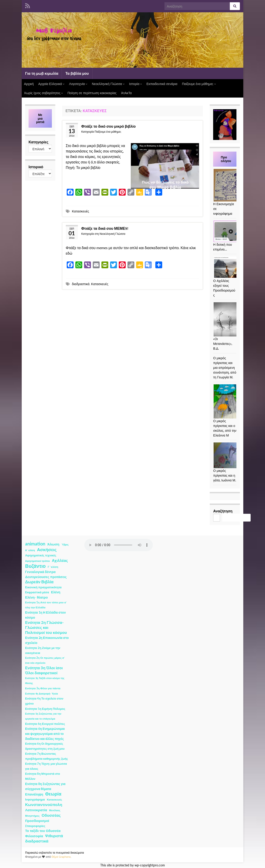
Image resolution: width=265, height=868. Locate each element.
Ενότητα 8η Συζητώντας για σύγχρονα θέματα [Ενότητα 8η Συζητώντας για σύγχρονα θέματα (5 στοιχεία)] (45, 786)
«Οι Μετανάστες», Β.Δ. (223, 344)
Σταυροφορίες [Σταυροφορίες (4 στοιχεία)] (35, 826)
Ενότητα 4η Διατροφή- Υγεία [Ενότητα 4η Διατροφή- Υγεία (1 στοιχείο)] (41, 694)
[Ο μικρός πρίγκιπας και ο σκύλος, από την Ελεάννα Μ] (225, 401)
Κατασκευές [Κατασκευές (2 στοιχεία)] (54, 800)
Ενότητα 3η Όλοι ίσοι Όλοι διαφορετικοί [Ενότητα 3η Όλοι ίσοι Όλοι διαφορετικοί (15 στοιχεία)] (44, 670)
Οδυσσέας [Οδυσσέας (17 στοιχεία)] (51, 815)
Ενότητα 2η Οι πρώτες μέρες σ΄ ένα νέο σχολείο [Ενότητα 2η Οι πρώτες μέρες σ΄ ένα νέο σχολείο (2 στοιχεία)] (45, 660)
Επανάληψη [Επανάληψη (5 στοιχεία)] (34, 794)
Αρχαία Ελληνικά (52, 84)
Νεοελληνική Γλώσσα (108, 84)
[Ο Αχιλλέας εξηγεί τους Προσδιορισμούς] (231, 267)
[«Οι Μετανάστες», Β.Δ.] (231, 319)
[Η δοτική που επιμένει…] (231, 231)
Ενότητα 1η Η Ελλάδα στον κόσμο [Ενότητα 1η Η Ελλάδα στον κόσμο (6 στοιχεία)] (45, 615)
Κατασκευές (81, 211)
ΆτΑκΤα (126, 93)
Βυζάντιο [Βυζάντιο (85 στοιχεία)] (35, 566)
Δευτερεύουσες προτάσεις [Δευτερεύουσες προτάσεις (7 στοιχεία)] (46, 577)
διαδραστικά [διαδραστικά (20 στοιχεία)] (37, 841)
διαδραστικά (81, 284)
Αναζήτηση (223, 511)
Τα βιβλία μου (77, 73)
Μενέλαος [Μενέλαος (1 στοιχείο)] (55, 810)
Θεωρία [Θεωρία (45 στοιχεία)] (53, 794)
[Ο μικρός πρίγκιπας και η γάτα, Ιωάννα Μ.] (231, 455)
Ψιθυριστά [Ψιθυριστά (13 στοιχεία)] (54, 836)
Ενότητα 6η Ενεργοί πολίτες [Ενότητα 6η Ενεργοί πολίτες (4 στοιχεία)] (45, 724)
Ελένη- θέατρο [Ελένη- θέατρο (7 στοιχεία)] (36, 597)
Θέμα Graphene (61, 857)
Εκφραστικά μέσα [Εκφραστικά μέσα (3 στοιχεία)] (37, 592)
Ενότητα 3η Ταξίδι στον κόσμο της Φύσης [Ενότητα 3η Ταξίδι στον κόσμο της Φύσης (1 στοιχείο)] (45, 681)
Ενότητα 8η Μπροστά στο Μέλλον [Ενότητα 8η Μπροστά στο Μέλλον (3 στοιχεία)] (43, 776)
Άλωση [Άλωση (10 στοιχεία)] (53, 544)
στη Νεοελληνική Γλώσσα (110, 234)
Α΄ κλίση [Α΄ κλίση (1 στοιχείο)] (30, 550)
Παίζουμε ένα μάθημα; (199, 84)
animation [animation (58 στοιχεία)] (35, 544)
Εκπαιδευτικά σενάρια (162, 84)
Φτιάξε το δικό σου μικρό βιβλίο (109, 126)
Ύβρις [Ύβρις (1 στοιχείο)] (65, 544)
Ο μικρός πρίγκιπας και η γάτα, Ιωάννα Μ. (224, 475)
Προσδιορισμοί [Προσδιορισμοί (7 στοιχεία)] (37, 821)
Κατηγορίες (38, 142)
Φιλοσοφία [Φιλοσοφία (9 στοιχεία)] (34, 836)
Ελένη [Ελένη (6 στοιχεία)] (56, 592)
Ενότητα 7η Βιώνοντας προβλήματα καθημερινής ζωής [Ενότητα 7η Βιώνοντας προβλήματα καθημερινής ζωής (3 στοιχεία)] (46, 756)
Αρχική (29, 84)
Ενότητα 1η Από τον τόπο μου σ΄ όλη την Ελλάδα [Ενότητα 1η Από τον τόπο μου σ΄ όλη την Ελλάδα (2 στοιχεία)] (46, 605)
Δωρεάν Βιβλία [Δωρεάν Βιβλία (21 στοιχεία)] (39, 582)
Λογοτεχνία (78, 84)
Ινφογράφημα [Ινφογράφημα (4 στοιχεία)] (35, 799)
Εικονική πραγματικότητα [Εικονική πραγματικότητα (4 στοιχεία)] (43, 587)
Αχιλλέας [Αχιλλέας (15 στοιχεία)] (60, 561)
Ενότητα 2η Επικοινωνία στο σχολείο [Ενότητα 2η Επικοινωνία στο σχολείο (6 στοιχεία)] (47, 640)
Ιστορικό (36, 167)
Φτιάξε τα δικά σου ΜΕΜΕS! (105, 228)
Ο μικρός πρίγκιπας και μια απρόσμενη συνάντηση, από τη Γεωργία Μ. (225, 368)
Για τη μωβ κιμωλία (42, 73)
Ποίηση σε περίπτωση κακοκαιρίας (92, 93)
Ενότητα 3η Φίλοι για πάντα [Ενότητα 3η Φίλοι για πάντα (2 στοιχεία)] (43, 688)
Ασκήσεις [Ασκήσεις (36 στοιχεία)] (47, 550)
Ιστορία (135, 84)
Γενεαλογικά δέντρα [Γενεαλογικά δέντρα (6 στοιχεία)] (40, 572)
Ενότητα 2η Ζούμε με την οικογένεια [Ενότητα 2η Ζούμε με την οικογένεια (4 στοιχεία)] (43, 650)
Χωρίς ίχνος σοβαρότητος (43, 93)
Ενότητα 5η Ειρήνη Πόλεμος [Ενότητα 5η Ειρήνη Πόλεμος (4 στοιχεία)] (45, 709)
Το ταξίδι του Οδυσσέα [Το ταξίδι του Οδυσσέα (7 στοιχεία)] (43, 831)
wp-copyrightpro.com (150, 865)
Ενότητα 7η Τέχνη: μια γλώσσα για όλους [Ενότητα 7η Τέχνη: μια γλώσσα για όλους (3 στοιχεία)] (46, 766)
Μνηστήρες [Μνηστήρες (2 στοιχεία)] (32, 816)
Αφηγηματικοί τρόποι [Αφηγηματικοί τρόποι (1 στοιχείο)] (37, 561)
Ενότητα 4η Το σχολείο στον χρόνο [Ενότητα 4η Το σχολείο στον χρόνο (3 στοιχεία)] (44, 701)
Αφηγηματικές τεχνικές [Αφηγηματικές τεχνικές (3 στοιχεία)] (41, 555)
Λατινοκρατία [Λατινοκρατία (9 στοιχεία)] (36, 810)
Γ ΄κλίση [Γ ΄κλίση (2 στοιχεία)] (53, 567)
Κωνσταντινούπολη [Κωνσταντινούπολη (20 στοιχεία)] (44, 805)
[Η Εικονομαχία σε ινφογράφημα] (231, 185)
